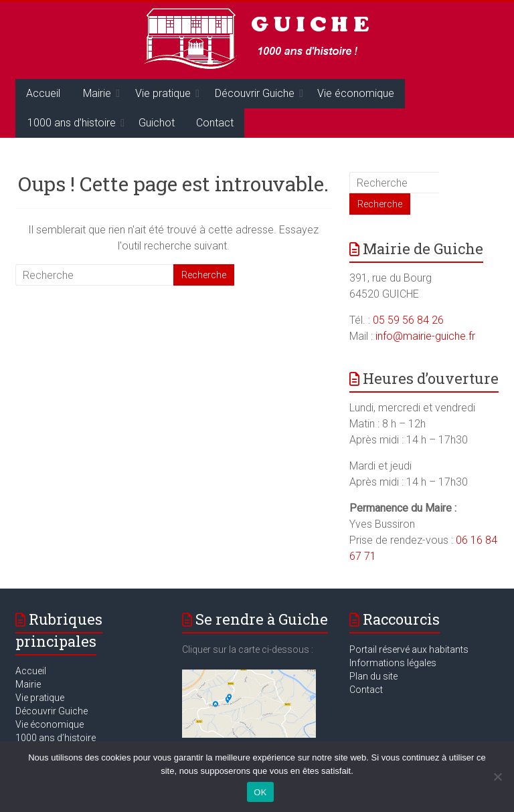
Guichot (157, 123)
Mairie (97, 93)
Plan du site (373, 676)
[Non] (497, 777)
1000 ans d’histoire (72, 123)
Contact (215, 123)
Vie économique (356, 93)
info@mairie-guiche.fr (425, 336)
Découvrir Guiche (255, 93)
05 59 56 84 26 (408, 320)
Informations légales (393, 663)
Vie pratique (163, 93)
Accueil (43, 93)
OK (260, 792)
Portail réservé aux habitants (409, 649)
